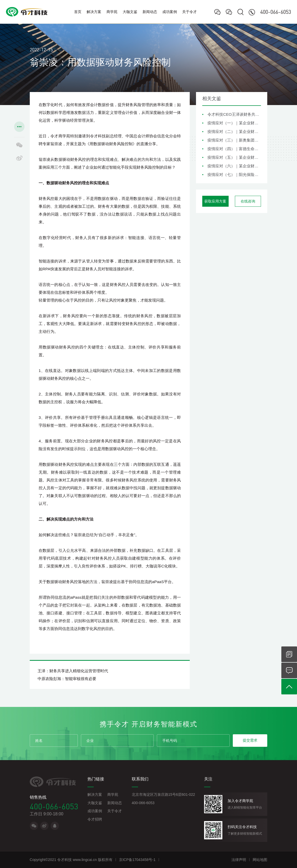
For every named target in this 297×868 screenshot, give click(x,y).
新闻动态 (150, 12)
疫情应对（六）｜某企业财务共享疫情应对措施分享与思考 (234, 166)
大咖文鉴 (130, 12)
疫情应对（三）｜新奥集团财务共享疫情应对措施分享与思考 (234, 140)
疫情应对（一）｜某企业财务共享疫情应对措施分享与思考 (234, 123)
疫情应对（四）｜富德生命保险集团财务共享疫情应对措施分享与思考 (234, 149)
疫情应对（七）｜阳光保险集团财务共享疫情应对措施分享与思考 (234, 175)
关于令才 (189, 12)
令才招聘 (95, 819)
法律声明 (239, 860)
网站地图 (260, 860)
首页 (78, 12)
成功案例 (170, 12)
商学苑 (112, 12)
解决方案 (94, 12)
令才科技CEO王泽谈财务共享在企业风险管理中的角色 (234, 114)
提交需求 (250, 740)
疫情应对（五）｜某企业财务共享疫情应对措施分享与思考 (234, 157)
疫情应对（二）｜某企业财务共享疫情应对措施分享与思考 (234, 132)
